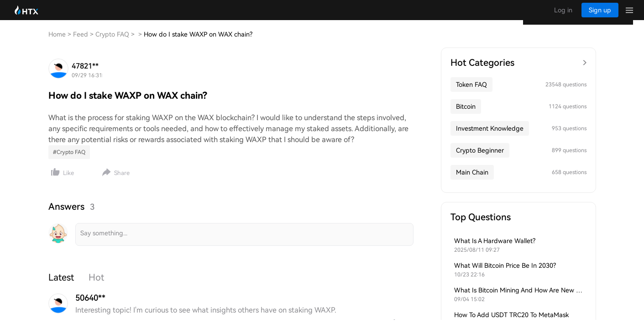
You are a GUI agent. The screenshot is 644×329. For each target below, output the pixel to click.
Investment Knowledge (490, 138)
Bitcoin (466, 116)
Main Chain (472, 181)
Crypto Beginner (480, 159)
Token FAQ (471, 94)
